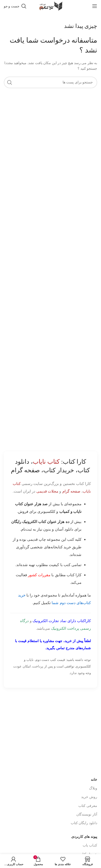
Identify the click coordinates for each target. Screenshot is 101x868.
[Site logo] (51, 6)
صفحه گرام (71, 491)
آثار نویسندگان (87, 814)
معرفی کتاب (88, 806)
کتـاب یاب (90, 845)
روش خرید (89, 797)
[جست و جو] (15, 6)
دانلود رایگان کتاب (84, 823)
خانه (94, 780)
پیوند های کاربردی (84, 837)
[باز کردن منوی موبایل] (95, 6)
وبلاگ (93, 788)
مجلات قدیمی (47, 491)
